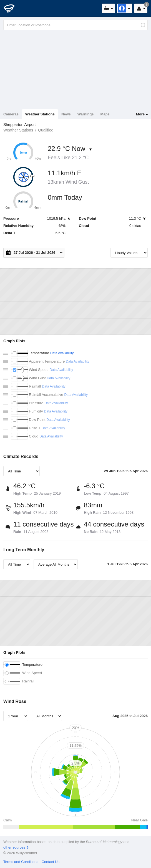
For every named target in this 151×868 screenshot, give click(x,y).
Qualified (46, 130)
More (140, 114)
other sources (14, 847)
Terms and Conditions (21, 862)
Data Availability (62, 353)
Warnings (86, 114)
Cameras (11, 114)
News (66, 114)
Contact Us (51, 862)
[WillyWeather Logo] (12, 8)
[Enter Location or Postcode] (75, 25)
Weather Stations (40, 114)
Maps (105, 114)
